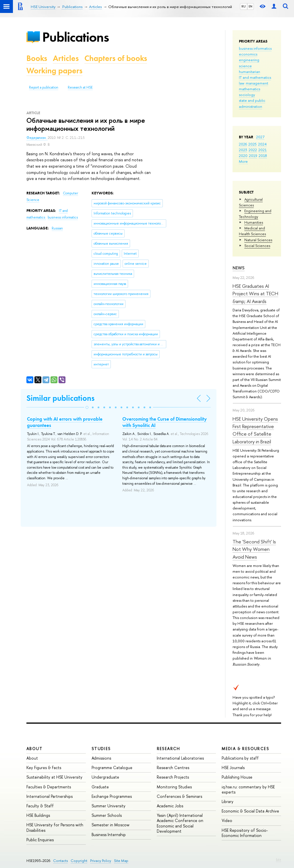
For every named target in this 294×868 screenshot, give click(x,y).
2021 (263, 150)
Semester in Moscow (111, 825)
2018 (263, 156)
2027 (260, 137)
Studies (101, 749)
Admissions (101, 758)
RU (244, 6)
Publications (76, 37)
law (242, 83)
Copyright (79, 861)
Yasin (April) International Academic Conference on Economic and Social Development (180, 823)
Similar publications (60, 398)
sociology (247, 95)
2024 (262, 144)
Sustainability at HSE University (54, 777)
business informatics (255, 48)
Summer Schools (107, 815)
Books (37, 58)
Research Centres (173, 768)
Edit (278, 860)
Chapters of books (116, 58)
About (34, 749)
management (257, 83)
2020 (243, 156)
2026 (243, 144)
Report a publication (44, 87)
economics (248, 54)
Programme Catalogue (112, 768)
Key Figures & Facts (44, 768)
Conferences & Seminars (179, 796)
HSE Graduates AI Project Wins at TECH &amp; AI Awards (255, 294)
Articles (66, 58)
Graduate (100, 787)
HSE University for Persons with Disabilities (55, 827)
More (243, 161)
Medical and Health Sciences (252, 231)
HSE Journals (233, 768)
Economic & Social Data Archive (250, 811)
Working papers (54, 71)
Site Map (121, 861)
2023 (243, 150)
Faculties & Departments (49, 787)
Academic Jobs (170, 806)
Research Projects (173, 777)
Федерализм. (37, 138)
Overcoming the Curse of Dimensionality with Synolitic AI (165, 422)
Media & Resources (245, 749)
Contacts (60, 861)
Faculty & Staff (40, 806)
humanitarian (249, 72)
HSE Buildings (38, 815)
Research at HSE (80, 87)
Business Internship (109, 835)
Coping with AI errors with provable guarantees (65, 422)
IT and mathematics (255, 77)
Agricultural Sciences (251, 202)
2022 (253, 150)
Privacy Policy (101, 861)
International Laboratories (180, 758)
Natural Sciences (258, 240)
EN (251, 6)
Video (227, 820)
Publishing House (237, 777)
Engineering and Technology (255, 214)
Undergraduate (105, 777)
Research (169, 749)
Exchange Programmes (112, 796)
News (239, 268)
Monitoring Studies (174, 787)
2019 (253, 156)
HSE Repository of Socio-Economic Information (245, 833)
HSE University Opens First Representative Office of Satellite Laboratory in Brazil (255, 430)
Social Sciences (257, 246)
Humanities (254, 222)
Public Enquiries (40, 840)
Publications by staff (240, 758)
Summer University (109, 806)
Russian (57, 228)
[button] (87, 407)
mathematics (249, 89)
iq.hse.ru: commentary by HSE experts (248, 789)
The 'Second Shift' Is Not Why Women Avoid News (254, 549)
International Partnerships (50, 796)
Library (228, 801)
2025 (253, 144)
